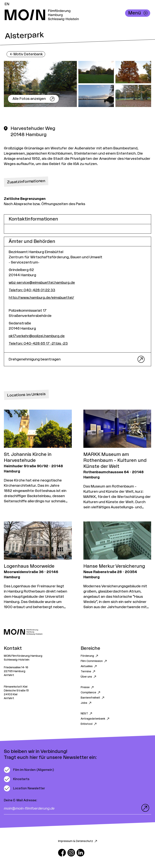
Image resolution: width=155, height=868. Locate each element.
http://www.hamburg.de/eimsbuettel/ (41, 298)
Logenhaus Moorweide (29, 566)
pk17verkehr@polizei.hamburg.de (37, 336)
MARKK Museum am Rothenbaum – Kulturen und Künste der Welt (115, 461)
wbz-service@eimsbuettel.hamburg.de (42, 283)
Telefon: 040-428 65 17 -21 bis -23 (38, 343)
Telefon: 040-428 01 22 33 (32, 290)
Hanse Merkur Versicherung (114, 566)
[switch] (29, 770)
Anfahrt (9, 675)
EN (7, 4)
